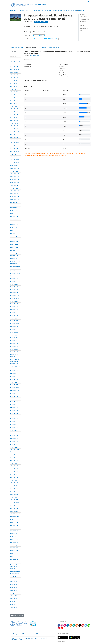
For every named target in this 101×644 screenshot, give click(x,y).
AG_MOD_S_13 (14, 146)
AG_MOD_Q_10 (14, 497)
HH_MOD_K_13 (14, 312)
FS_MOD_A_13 (14, 205)
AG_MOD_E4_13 (14, 89)
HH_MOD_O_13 (14, 326)
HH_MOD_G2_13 (14, 295)
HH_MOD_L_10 (14, 407)
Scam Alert (42, 638)
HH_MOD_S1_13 (14, 338)
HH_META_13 (14, 271)
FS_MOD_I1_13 (14, 250)
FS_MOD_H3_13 (14, 244)
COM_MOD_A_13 (15, 168)
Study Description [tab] (17, 47)
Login (84, 2)
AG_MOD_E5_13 (14, 92)
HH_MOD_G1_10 (14, 385)
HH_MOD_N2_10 (14, 416)
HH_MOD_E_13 (14, 287)
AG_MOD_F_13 (14, 95)
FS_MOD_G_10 (14, 542)
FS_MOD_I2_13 (14, 253)
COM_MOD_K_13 (15, 199)
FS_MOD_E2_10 (14, 534)
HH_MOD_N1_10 (14, 413)
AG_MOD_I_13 (14, 103)
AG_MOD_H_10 (14, 472)
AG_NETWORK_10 (15, 514)
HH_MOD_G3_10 (14, 390)
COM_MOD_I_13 (14, 194)
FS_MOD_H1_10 (14, 545)
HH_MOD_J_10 (14, 402)
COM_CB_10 (14, 579)
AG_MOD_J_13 (14, 109)
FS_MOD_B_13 (14, 208)
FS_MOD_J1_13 (14, 256)
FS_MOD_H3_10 (14, 551)
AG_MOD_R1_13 (14, 140)
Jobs (12, 638)
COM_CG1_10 (14, 593)
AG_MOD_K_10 (14, 480)
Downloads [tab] (42, 47)
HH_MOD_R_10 (14, 427)
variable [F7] (81, 11)
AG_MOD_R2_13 (14, 143)
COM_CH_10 (14, 599)
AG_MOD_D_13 (14, 78)
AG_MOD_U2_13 (14, 157)
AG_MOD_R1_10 (14, 500)
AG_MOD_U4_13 (14, 163)
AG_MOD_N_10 (14, 488)
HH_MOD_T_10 (14, 436)
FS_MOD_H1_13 (14, 239)
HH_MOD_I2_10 (14, 399)
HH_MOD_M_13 (14, 318)
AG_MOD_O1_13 (14, 129)
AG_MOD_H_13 (14, 100)
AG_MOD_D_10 (14, 460)
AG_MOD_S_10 (14, 505)
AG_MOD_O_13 (14, 126)
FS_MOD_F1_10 (14, 537)
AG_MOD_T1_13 (14, 148)
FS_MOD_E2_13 (14, 228)
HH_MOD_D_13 (14, 284)
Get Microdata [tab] (54, 47)
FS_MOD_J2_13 (14, 259)
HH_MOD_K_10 (14, 405)
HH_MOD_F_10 (14, 382)
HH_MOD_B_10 (14, 371)
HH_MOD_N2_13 (14, 324)
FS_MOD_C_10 (14, 520)
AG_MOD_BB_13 (14, 72)
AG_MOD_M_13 (14, 117)
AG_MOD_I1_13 (14, 106)
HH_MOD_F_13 (14, 290)
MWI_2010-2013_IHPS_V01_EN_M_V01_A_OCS (65, 11)
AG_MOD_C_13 (14, 75)
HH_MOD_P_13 (14, 329)
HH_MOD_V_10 (14, 441)
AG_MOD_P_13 (14, 134)
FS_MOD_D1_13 (14, 213)
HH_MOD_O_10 (14, 419)
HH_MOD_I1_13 (14, 304)
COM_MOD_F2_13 (15, 185)
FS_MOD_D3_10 (14, 528)
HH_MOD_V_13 (14, 349)
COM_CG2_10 (14, 596)
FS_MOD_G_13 (14, 236)
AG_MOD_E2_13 (14, 83)
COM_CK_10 (14, 607)
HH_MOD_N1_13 (14, 321)
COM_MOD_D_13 (15, 177)
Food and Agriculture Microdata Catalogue (26, 11)
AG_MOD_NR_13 (15, 123)
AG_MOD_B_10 (14, 455)
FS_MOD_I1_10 (14, 553)
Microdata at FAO (41, 5)
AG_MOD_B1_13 (14, 66)
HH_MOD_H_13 (14, 301)
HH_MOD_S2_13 (14, 341)
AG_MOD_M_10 (14, 486)
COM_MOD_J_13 (15, 196)
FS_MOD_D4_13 (14, 222)
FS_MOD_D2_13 (14, 216)
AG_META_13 (14, 59)
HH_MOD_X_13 (14, 352)
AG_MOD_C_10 (14, 457)
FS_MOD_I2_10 (14, 556)
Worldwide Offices (35, 634)
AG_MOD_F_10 (14, 466)
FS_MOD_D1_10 (14, 522)
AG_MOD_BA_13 (15, 69)
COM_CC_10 (14, 582)
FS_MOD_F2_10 (14, 539)
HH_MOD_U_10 (14, 438)
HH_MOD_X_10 (14, 447)
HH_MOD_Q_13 (14, 332)
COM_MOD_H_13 (15, 191)
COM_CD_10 (14, 585)
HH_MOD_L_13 (14, 315)
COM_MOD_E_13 (15, 179)
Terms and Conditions (31, 638)
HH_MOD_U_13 (14, 346)
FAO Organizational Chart (19, 634)
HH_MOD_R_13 (14, 335)
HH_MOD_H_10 (14, 393)
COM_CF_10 (13, 590)
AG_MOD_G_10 (14, 469)
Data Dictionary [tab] (31, 47)
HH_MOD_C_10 (14, 373)
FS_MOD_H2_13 (14, 242)
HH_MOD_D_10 (14, 376)
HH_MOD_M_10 (14, 410)
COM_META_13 (14, 165)
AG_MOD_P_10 (14, 494)
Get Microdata (41, 22)
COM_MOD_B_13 (15, 171)
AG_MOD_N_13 (14, 120)
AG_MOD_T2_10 (14, 511)
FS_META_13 (14, 202)
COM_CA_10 (14, 576)
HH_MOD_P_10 (14, 422)
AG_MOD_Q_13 (14, 137)
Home (12, 11)
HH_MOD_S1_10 (14, 430)
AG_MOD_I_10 (14, 474)
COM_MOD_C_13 (15, 174)
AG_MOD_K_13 (14, 112)
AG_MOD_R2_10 (14, 503)
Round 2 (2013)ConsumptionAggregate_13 (14, 361)
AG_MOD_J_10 (14, 477)
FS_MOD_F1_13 (14, 230)
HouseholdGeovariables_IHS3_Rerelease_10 (15, 567)
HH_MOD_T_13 (14, 343)
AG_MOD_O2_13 (15, 131)
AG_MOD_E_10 (14, 463)
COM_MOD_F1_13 (15, 182)
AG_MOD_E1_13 (14, 81)
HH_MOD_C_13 (14, 281)
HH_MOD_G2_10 (14, 388)
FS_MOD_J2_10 (14, 562)
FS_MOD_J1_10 (14, 559)
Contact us (19, 638)
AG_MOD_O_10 (14, 491)
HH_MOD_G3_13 (14, 298)
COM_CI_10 (13, 601)
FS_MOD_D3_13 (14, 219)
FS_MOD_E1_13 (14, 225)
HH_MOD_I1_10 (14, 396)
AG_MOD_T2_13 (14, 151)
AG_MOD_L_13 (14, 114)
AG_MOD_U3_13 (14, 160)
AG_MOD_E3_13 (14, 86)
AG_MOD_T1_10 (14, 508)
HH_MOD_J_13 (14, 309)
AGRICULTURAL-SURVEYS (45, 11)
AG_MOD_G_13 (14, 98)
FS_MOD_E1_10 (14, 531)
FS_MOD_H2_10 (14, 548)
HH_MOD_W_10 (14, 444)
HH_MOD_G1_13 (14, 292)
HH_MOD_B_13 (14, 278)
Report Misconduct (16, 639)
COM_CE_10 (13, 587)
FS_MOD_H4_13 (14, 247)
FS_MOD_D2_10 (14, 525)
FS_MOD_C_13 (14, 211)
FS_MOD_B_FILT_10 (15, 517)
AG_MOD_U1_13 (14, 154)
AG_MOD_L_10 (14, 483)
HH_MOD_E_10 (14, 379)
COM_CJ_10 (13, 604)
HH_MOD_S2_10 (14, 433)
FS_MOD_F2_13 (14, 233)
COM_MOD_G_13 (15, 188)
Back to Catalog (17, 616)
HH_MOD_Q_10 (14, 424)
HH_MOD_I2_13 (14, 307)
